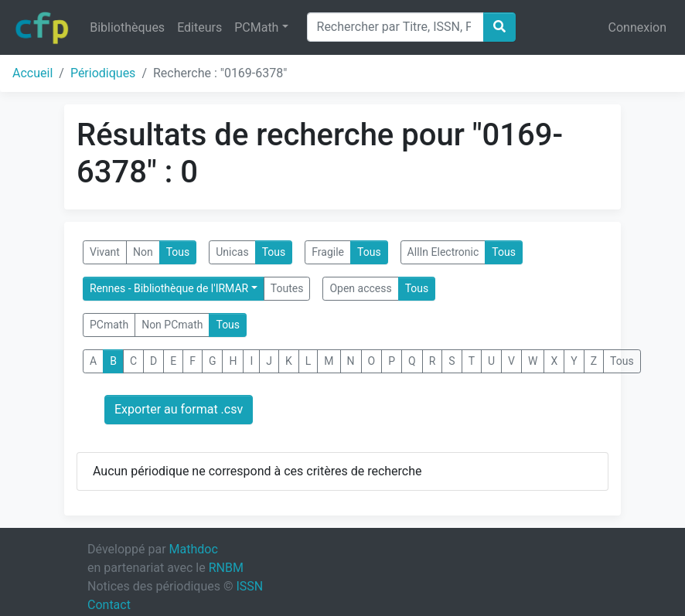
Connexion (637, 27)
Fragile (328, 252)
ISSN (249, 586)
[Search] (395, 27)
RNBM (226, 568)
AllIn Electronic (443, 252)
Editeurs (199, 27)
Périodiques (103, 73)
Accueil (32, 73)
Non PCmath (172, 325)
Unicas (232, 252)
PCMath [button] (256, 27)
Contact (109, 605)
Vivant (105, 252)
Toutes (287, 288)
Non (143, 252)
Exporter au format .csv (179, 409)
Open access (360, 288)
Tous (178, 252)
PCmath (109, 325)
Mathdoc (194, 549)
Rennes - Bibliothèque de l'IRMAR (169, 288)
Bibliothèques (127, 27)
